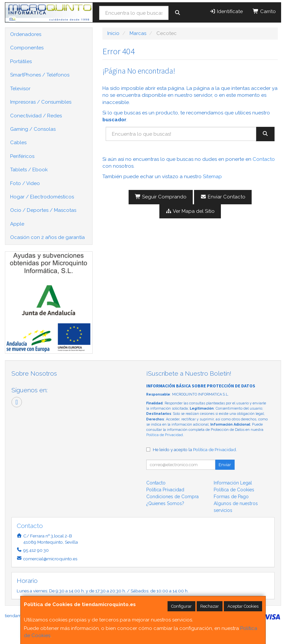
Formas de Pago (231, 497)
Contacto (264, 159)
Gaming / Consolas (33, 129)
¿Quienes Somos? (165, 503)
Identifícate (226, 11)
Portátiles (21, 61)
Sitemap (212, 177)
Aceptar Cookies (243, 606)
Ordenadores (26, 34)
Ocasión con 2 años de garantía (47, 237)
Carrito (264, 11)
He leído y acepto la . (195, 449)
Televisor (20, 89)
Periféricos (22, 156)
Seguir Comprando (161, 197)
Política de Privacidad (165, 435)
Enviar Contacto (223, 197)
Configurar (181, 606)
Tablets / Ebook (29, 170)
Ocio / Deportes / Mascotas (43, 210)
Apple (17, 224)
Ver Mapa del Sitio (190, 211)
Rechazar (210, 606)
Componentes (27, 48)
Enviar (225, 465)
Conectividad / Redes (36, 116)
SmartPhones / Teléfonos (40, 75)
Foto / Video (25, 183)
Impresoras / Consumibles (41, 102)
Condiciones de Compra (172, 497)
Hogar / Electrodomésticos (42, 197)
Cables (18, 143)
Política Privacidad (165, 490)
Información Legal (233, 483)
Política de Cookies (234, 490)
